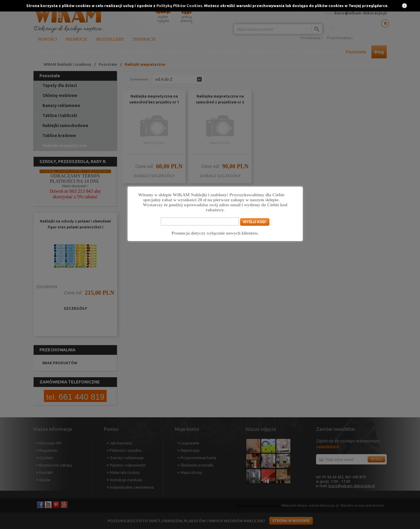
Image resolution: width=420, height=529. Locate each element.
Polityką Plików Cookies (179, 6)
